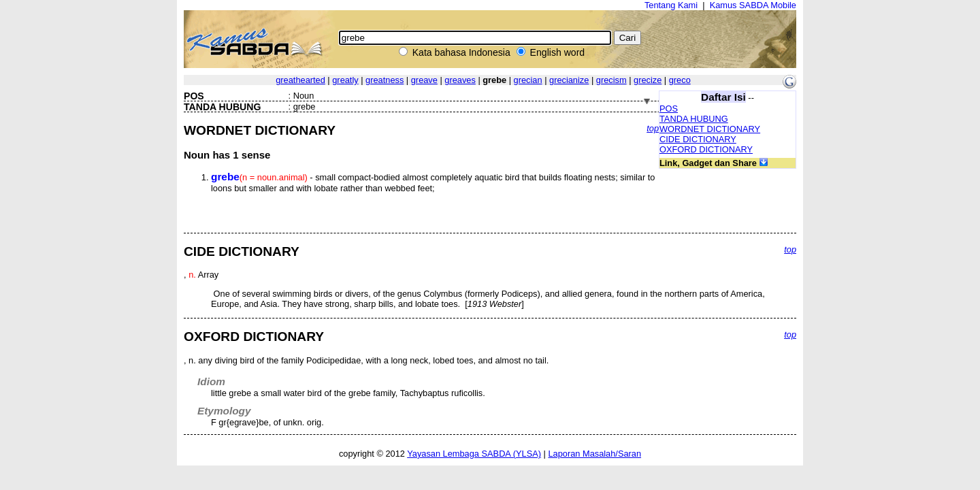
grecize (648, 80)
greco (680, 80)
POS (669, 109)
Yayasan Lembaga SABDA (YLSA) (474, 454)
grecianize (569, 80)
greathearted (300, 80)
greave (424, 80)
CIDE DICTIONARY (698, 139)
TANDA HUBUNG (694, 119)
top (653, 128)
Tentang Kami (671, 5)
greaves (460, 80)
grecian (528, 80)
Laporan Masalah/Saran (594, 454)
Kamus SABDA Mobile (753, 5)
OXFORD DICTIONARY (706, 149)
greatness (385, 80)
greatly (345, 80)
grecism (611, 80)
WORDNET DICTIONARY (710, 129)
